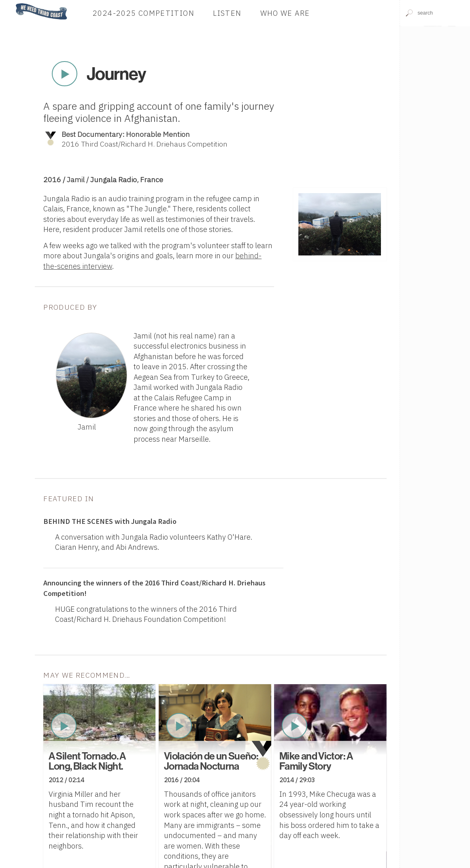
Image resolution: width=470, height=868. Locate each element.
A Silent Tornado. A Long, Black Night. (87, 761)
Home (13, 4)
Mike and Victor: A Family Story (316, 761)
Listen (227, 13)
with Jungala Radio (110, 521)
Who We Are (285, 13)
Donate (359, 13)
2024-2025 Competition (144, 13)
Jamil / (79, 180)
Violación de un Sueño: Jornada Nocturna (211, 761)
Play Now (65, 74)
